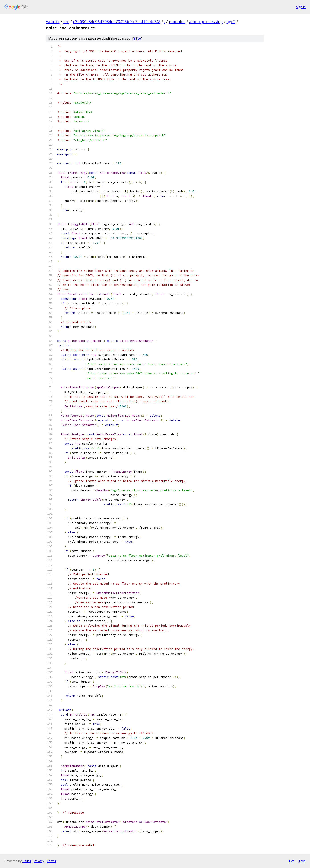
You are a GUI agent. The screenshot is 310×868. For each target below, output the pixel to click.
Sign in (301, 7)
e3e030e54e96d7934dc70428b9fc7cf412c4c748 (117, 22)
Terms (51, 861)
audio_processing (206, 22)
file (137, 39)
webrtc (53, 22)
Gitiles (27, 861)
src (66, 22)
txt (291, 861)
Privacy (39, 861)
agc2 (231, 22)
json (302, 861)
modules (177, 22)
